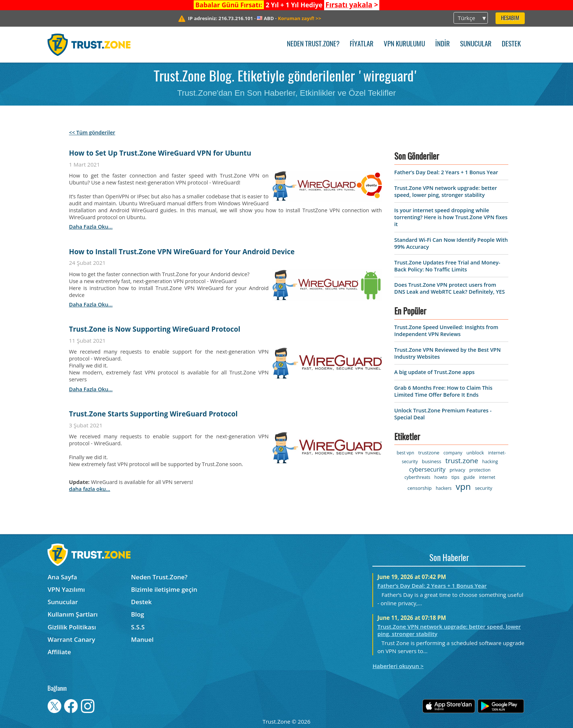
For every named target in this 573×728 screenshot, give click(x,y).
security (484, 488)
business (431, 461)
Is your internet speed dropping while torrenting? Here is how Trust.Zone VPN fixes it (451, 217)
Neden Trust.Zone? (313, 44)
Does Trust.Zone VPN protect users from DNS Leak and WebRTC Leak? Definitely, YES (449, 288)
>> (300, 18)
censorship (420, 488)
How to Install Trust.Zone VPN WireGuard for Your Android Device (182, 252)
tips (455, 477)
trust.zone (462, 461)
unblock (475, 453)
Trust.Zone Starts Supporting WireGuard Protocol (153, 414)
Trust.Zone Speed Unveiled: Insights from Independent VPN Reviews (446, 331)
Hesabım (510, 18)
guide (469, 477)
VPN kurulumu (404, 44)
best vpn (405, 453)
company (453, 453)
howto (441, 477)
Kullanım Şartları (73, 614)
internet (487, 477)
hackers (443, 488)
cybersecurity (427, 469)
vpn (463, 486)
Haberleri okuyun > (398, 666)
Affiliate (59, 652)
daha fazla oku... (91, 227)
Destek (511, 44)
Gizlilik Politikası (72, 627)
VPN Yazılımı (66, 589)
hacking (490, 462)
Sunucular (476, 44)
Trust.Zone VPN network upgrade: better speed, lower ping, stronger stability (446, 191)
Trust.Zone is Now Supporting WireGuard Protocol (155, 329)
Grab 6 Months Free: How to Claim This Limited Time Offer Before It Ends (443, 391)
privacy (457, 470)
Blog (138, 614)
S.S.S (138, 627)
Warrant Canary (71, 639)
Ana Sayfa (62, 577)
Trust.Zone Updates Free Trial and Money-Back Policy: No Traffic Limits (447, 266)
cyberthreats (418, 477)
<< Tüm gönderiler (92, 132)
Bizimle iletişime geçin (164, 589)
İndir (443, 44)
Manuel (143, 639)
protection (480, 470)
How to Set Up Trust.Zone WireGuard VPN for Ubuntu (160, 153)
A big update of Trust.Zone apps (435, 372)
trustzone (429, 453)
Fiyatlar (362, 44)
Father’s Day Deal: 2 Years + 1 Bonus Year (446, 172)
